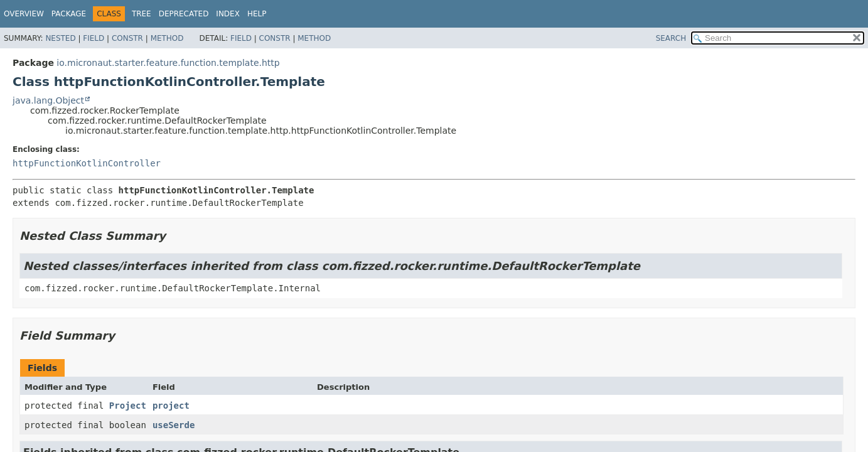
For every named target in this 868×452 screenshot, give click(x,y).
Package (69, 14)
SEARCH (671, 38)
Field (94, 38)
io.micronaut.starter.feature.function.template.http (168, 63)
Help (257, 14)
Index (228, 14)
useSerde (174, 425)
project (171, 406)
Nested (60, 38)
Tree (142, 14)
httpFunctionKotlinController (87, 163)
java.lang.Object (48, 100)
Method (167, 38)
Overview (24, 14)
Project (128, 406)
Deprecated (184, 14)
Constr (127, 38)
